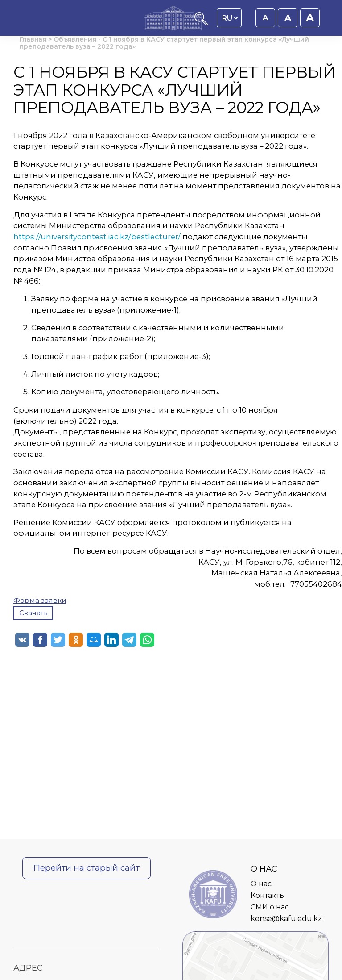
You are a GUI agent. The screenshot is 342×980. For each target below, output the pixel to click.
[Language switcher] (230, 18)
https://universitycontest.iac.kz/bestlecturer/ (97, 237)
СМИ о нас (270, 907)
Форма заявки (40, 600)
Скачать (33, 613)
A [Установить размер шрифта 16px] (265, 18)
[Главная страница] (173, 19)
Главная (33, 39)
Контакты (268, 895)
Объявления (75, 39)
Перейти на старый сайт (87, 868)
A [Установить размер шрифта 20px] (310, 18)
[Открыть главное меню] (29, 19)
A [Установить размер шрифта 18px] (288, 18)
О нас (261, 884)
